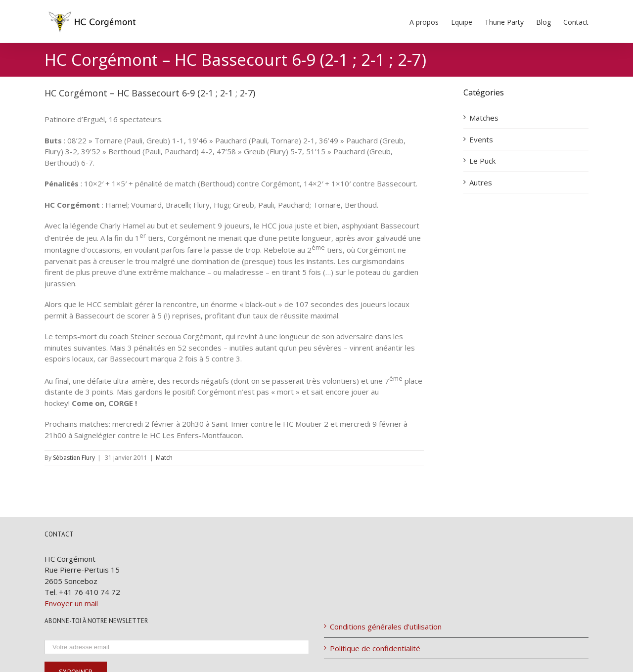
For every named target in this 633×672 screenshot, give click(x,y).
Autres (481, 182)
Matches (484, 118)
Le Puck (482, 161)
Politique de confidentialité (375, 648)
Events (481, 139)
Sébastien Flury (74, 458)
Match (164, 458)
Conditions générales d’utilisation (386, 627)
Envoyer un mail (71, 603)
